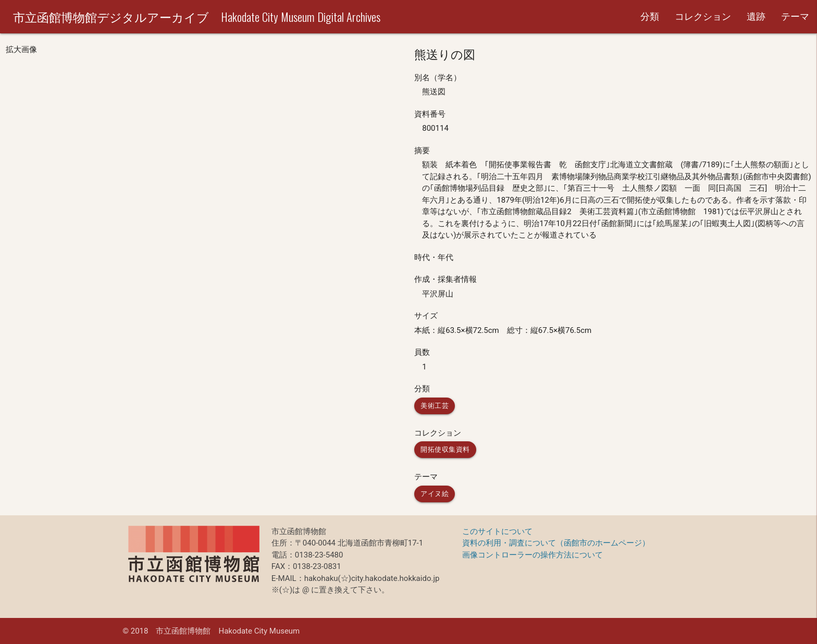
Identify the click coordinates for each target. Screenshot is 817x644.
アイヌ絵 (435, 494)
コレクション (703, 16)
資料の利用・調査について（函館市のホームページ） (556, 543)
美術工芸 (435, 406)
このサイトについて (497, 531)
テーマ (795, 16)
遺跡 (756, 16)
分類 (650, 16)
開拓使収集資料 (445, 449)
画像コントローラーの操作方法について (533, 555)
